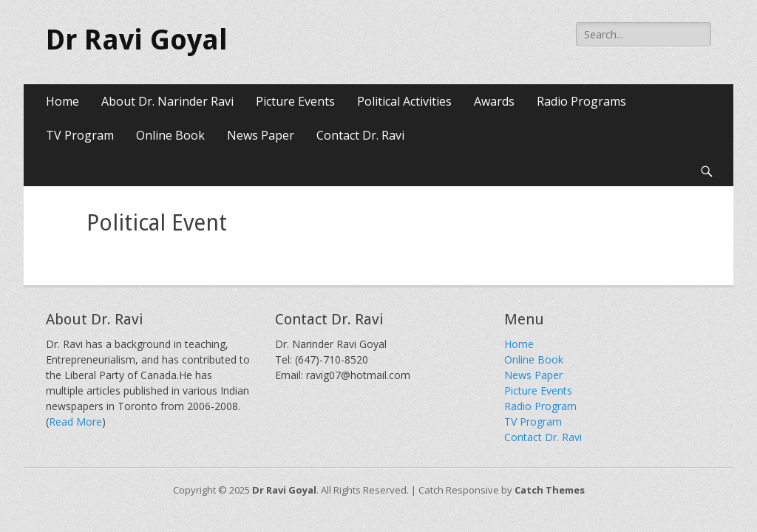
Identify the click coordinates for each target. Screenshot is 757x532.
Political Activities (404, 101)
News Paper (261, 135)
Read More (75, 422)
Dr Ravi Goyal (137, 40)
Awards (494, 101)
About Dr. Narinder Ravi (167, 101)
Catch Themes (550, 490)
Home (62, 101)
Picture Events (295, 101)
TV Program (80, 135)
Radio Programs (581, 101)
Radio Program (540, 406)
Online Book (170, 135)
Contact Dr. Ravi (360, 135)
